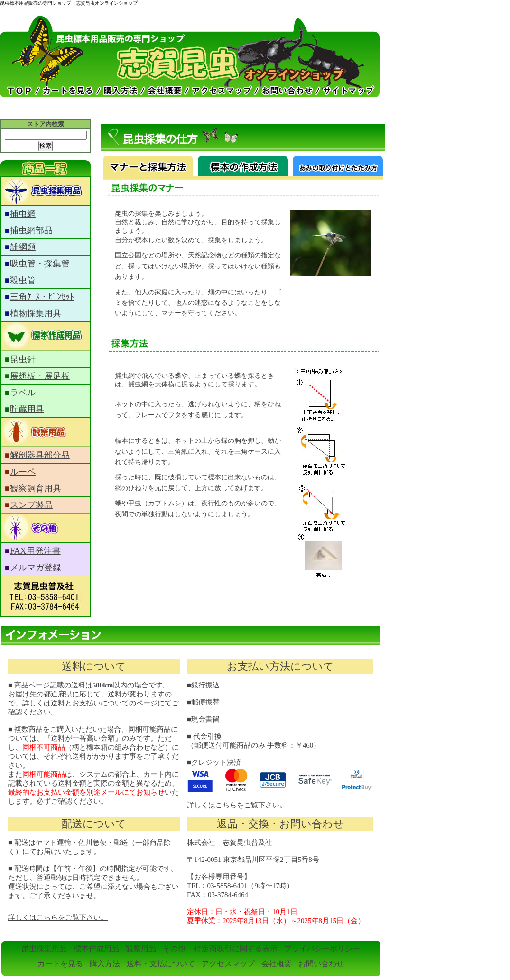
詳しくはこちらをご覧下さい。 (237, 805)
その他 (175, 948)
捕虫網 (23, 214)
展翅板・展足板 (40, 376)
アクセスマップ (229, 964)
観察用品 (142, 948)
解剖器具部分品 (40, 455)
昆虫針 (23, 359)
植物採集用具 (36, 313)
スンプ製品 (31, 505)
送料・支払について (161, 964)
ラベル (23, 393)
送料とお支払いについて (90, 703)
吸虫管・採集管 (40, 264)
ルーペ (23, 472)
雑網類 (23, 247)
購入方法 (105, 964)
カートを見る (60, 964)
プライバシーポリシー (322, 948)
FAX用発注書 (35, 551)
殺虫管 (23, 280)
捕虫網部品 (31, 230)
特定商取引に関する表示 (236, 948)
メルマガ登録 (36, 568)
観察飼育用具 (36, 488)
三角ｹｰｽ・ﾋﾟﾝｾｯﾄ (42, 297)
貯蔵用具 (27, 409)
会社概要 (277, 964)
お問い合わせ (321, 964)
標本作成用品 (96, 948)
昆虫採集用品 (44, 948)
